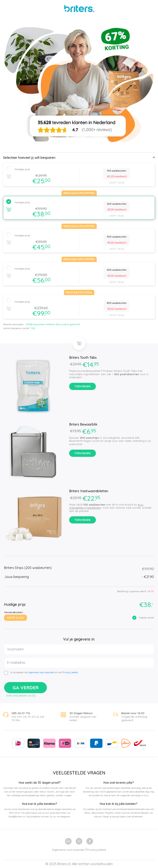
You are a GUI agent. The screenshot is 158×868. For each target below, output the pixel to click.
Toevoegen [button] (82, 386)
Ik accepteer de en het (44, 672)
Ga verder (26, 688)
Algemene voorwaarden (41, 672)
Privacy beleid (70, 672)
